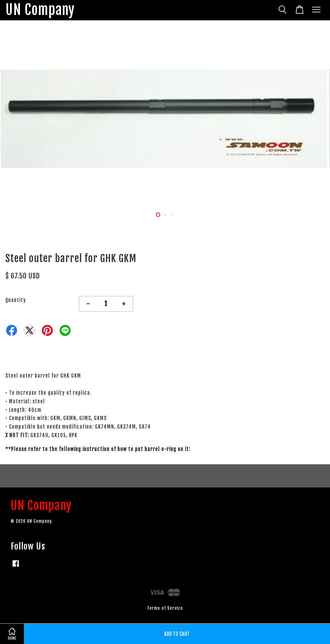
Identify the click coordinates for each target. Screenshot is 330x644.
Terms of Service (165, 608)
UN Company (40, 10)
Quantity (16, 300)
